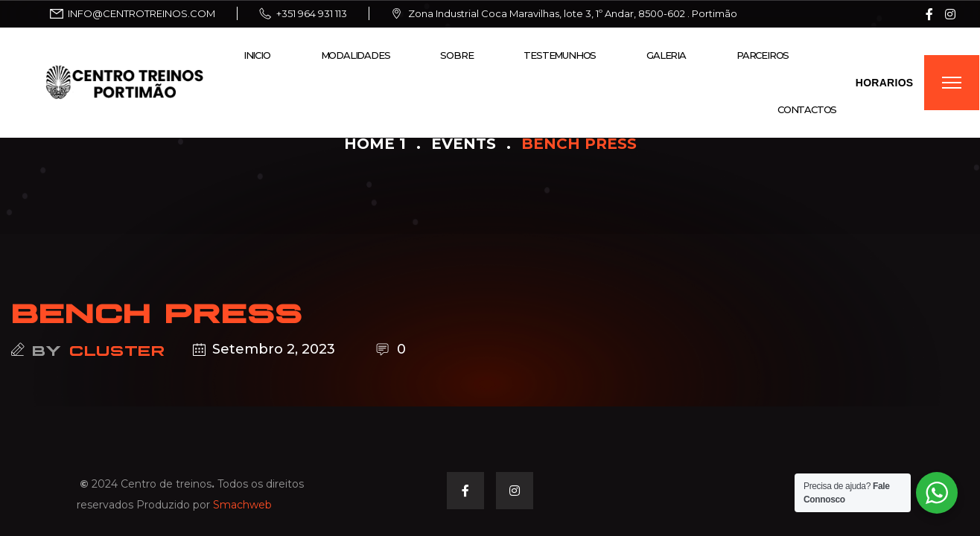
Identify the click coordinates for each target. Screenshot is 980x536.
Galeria (666, 55)
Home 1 (375, 144)
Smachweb (242, 505)
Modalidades (356, 55)
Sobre (456, 55)
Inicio (257, 55)
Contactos (807, 109)
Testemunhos (560, 55)
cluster (117, 349)
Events (464, 144)
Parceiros (763, 55)
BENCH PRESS (157, 310)
